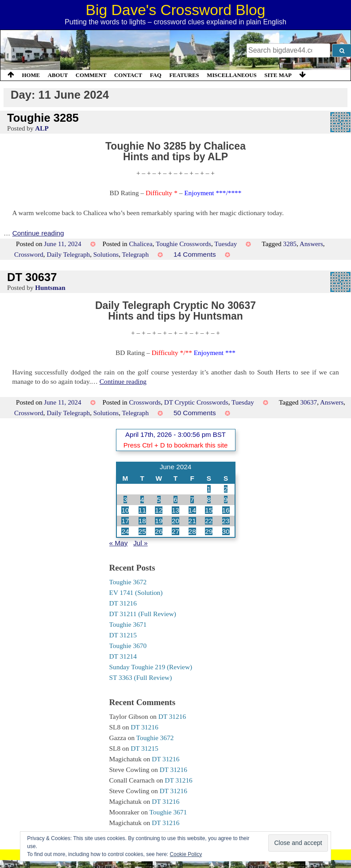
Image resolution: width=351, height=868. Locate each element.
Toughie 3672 (128, 582)
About (58, 75)
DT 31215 (123, 635)
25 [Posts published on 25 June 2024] (142, 531)
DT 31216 (123, 603)
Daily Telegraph (68, 254)
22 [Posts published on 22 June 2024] (209, 521)
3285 (290, 244)
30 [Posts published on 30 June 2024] (226, 531)
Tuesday (226, 244)
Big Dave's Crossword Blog (176, 10)
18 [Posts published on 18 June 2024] (142, 521)
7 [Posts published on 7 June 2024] (192, 500)
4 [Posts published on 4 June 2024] (142, 500)
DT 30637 (32, 277)
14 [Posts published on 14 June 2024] (192, 510)
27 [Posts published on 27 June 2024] (175, 531)
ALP (42, 128)
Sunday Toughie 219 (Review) (151, 667)
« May (119, 543)
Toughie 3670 (128, 646)
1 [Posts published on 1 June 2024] (209, 489)
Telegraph (136, 254)
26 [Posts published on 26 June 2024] (159, 531)
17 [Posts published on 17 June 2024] (125, 521)
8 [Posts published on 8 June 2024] (209, 500)
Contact (128, 75)
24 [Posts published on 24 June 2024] (125, 531)
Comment (91, 75)
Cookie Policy (186, 854)
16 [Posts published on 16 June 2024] (226, 510)
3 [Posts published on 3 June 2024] (125, 500)
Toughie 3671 (128, 624)
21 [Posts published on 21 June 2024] (192, 521)
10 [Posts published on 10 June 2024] (125, 510)
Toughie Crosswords (183, 244)
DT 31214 (123, 656)
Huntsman (50, 287)
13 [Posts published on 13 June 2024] (175, 510)
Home (31, 75)
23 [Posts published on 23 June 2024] (226, 521)
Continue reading (38, 233)
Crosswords (145, 402)
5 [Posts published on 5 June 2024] (159, 500)
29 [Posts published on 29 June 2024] (209, 531)
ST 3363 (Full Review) (141, 677)
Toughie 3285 (43, 118)
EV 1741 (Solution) (136, 592)
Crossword (29, 254)
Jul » (140, 543)
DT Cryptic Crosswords (196, 402)
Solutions (106, 254)
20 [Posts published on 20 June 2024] (175, 521)
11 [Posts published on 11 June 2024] (142, 510)
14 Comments (195, 254)
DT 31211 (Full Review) (143, 614)
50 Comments (195, 413)
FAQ (156, 75)
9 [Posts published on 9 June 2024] (226, 500)
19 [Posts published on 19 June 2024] (159, 521)
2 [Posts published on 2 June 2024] (226, 489)
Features (184, 75)
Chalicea (141, 244)
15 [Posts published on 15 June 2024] (209, 510)
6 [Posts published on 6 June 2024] (175, 500)
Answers (311, 244)
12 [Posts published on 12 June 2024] (159, 510)
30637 (309, 402)
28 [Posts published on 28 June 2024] (192, 531)
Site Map (278, 75)
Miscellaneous (231, 75)
